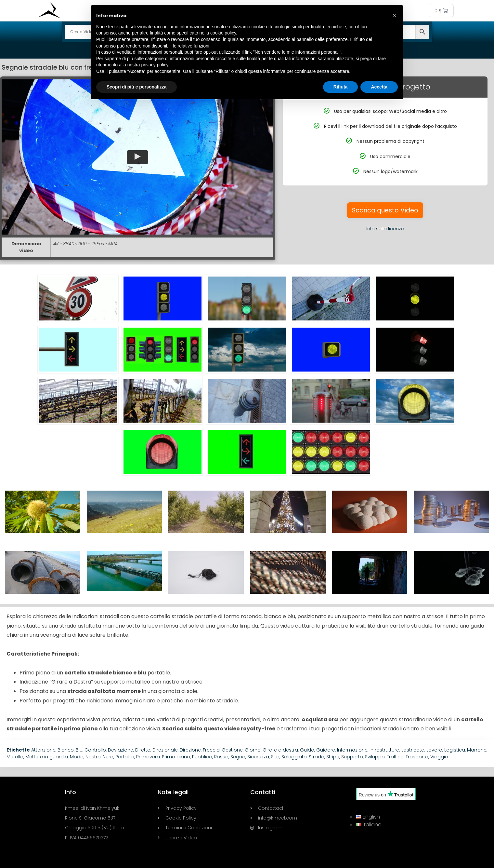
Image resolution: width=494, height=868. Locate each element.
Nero (108, 757)
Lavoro (434, 750)
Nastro (93, 757)
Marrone (477, 750)
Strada (317, 757)
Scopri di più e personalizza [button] (136, 87)
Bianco (66, 750)
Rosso (221, 757)
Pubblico (202, 757)
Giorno (253, 750)
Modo (77, 757)
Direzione (190, 750)
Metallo (15, 757)
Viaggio (439, 757)
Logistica (455, 750)
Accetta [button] (379, 87)
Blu (79, 750)
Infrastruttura (384, 750)
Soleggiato (294, 757)
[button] (137, 157)
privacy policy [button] (155, 65)
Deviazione (121, 750)
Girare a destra (280, 750)
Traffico (395, 757)
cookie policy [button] (223, 33)
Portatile (125, 757)
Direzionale (165, 750)
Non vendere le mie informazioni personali (297, 52)
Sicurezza (258, 757)
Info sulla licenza (385, 229)
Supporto (352, 757)
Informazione (352, 750)
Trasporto (417, 757)
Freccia (211, 750)
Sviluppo (375, 757)
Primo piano (176, 757)
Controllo (95, 750)
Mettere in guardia (47, 757)
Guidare (326, 750)
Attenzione (43, 750)
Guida (307, 750)
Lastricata (413, 750)
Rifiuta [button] (341, 87)
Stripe (333, 757)
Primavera (148, 757)
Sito (275, 757)
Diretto (143, 750)
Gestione (232, 750)
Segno (238, 757)
